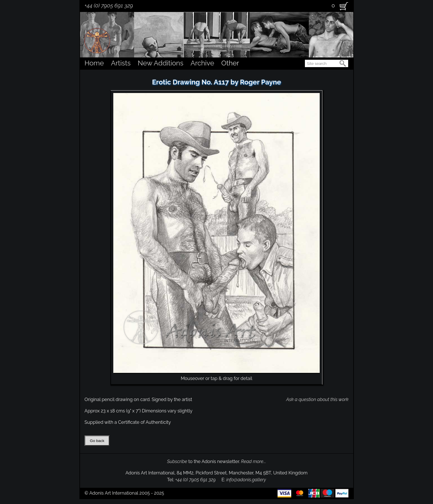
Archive (202, 63)
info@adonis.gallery (246, 480)
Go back (97, 441)
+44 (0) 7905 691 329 (109, 5)
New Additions (161, 63)
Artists (121, 63)
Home (94, 63)
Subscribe (177, 461)
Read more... (254, 461)
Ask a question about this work (317, 399)
